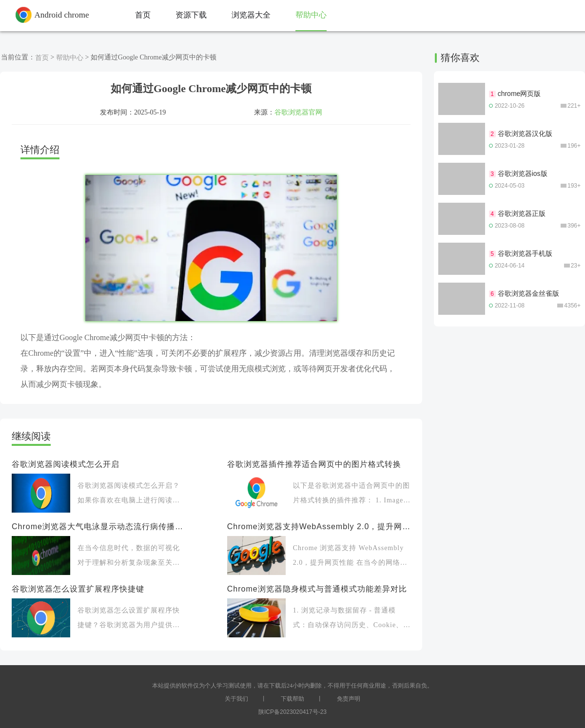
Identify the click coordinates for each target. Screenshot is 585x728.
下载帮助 (292, 699)
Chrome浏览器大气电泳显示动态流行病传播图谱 (98, 527)
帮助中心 (70, 57)
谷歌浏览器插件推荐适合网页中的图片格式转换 (314, 464)
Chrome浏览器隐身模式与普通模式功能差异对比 (317, 589)
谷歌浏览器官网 (298, 112)
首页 (42, 57)
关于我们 (236, 699)
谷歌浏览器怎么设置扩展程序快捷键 (78, 589)
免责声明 (349, 699)
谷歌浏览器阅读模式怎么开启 (66, 464)
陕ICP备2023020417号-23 (292, 712)
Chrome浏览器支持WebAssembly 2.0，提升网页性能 (319, 527)
